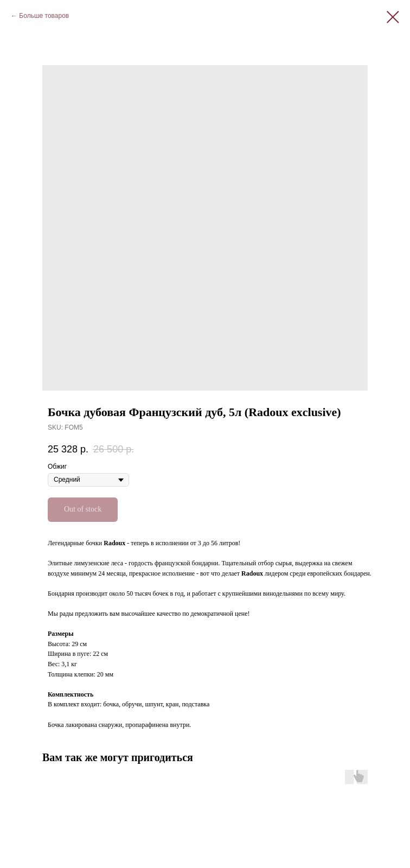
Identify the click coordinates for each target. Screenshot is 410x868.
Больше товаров (44, 16)
